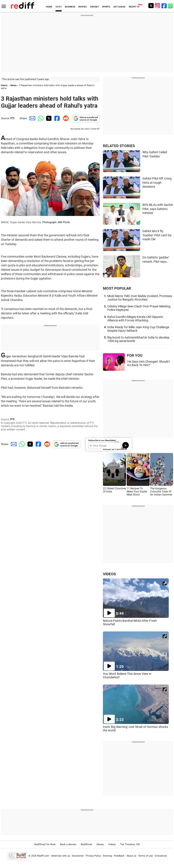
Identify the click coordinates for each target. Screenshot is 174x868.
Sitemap (108, 856)
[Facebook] (164, 6)
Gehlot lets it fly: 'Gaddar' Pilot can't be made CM (157, 235)
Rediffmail (86, 844)
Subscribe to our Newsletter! (102, 440)
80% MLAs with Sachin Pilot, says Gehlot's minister (158, 209)
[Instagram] (158, 6)
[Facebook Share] (57, 118)
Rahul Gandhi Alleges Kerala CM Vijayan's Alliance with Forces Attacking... (135, 319)
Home (4, 85)
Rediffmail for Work (45, 844)
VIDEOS (109, 574)
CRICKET (94, 7)
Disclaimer (78, 856)
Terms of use (145, 856)
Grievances (161, 856)
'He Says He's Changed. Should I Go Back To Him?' (149, 363)
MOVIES (83, 7)
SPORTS (106, 7)
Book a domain (68, 844)
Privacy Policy (93, 856)
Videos (112, 844)
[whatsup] (171, 6)
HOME (49, 7)
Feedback (119, 856)
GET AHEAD (119, 7)
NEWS (59, 7)
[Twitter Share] (48, 118)
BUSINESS (70, 7)
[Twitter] (151, 6)
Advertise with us (61, 856)
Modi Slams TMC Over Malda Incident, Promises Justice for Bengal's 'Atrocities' (140, 298)
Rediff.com (43, 856)
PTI (12, 118)
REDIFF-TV (134, 7)
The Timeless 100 (130, 844)
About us (131, 856)
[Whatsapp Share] (40, 118)
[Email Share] (32, 118)
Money (100, 844)
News (14, 85)
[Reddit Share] (65, 118)
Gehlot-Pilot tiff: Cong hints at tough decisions (157, 183)
